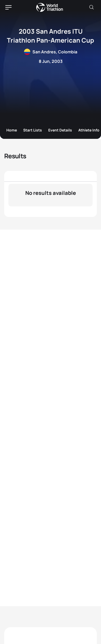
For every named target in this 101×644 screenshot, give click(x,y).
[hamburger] (8, 7)
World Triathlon (50, 7)
